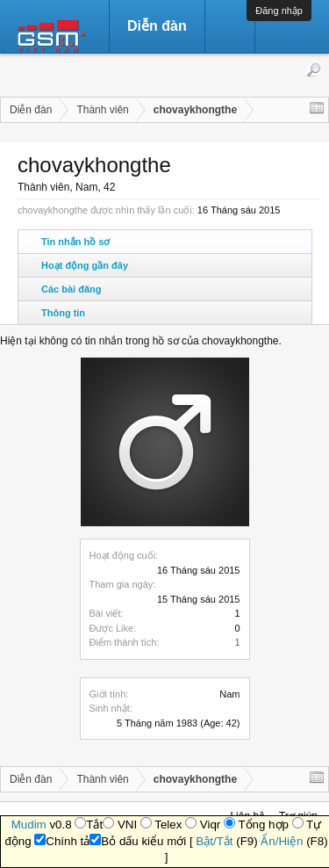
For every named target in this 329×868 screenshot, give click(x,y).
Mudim (29, 825)
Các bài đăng (71, 289)
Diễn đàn (157, 26)
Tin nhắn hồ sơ (75, 242)
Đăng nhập (279, 11)
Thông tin (63, 313)
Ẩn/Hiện (282, 841)
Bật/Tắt (214, 841)
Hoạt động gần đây (85, 265)
